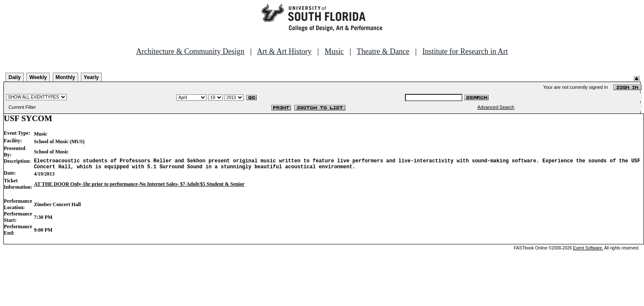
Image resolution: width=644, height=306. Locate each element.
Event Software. (588, 251)
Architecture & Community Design (190, 51)
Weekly (38, 77)
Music (334, 51)
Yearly (91, 77)
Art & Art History (284, 51)
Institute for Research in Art (465, 51)
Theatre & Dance (383, 51)
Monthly (66, 77)
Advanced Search (496, 107)
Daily (15, 77)
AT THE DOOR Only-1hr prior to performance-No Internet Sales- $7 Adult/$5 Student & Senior (139, 187)
